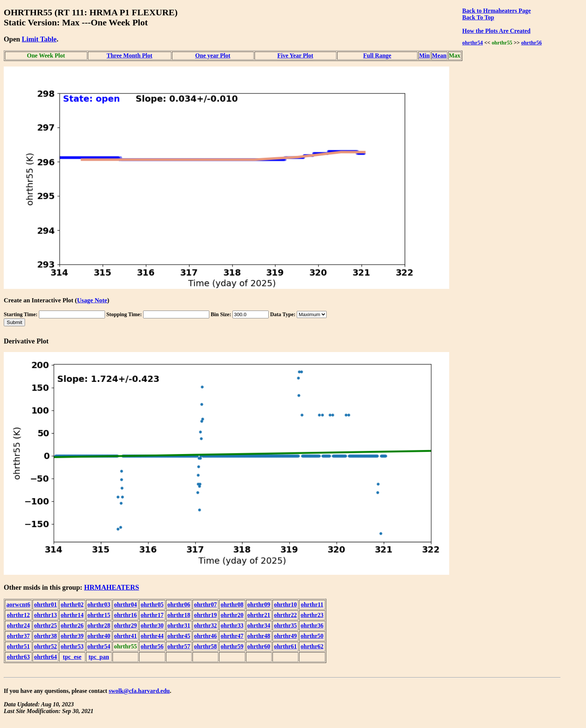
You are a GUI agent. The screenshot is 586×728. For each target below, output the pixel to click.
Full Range (377, 55)
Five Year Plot (295, 55)
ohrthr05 (152, 604)
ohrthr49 (285, 636)
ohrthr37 (18, 636)
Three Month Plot (129, 55)
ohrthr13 (45, 615)
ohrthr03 (99, 604)
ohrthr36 (312, 625)
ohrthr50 (312, 636)
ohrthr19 (205, 615)
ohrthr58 (205, 646)
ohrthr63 (18, 657)
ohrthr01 (45, 604)
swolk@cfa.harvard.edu (139, 691)
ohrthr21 (259, 615)
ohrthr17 (152, 615)
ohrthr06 (179, 604)
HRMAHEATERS (112, 587)
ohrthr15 (99, 615)
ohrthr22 (285, 615)
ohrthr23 (312, 615)
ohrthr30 (152, 625)
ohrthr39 (72, 636)
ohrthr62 (312, 646)
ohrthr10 (285, 604)
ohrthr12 (18, 615)
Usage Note (92, 300)
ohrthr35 (285, 625)
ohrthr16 (125, 615)
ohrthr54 (473, 43)
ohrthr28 (99, 625)
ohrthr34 (259, 625)
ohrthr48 (259, 636)
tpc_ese (72, 657)
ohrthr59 (232, 646)
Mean (439, 55)
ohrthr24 (18, 625)
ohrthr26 (72, 625)
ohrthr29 (125, 625)
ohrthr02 (72, 604)
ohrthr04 (125, 604)
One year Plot (213, 55)
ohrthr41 (125, 636)
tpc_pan (99, 657)
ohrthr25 (45, 625)
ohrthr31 (179, 625)
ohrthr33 (232, 625)
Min (424, 55)
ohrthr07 (205, 604)
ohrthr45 (179, 636)
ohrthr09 (259, 604)
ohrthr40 (99, 636)
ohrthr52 (45, 646)
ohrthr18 (179, 615)
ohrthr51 (18, 646)
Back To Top (478, 17)
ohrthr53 (72, 646)
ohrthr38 (45, 636)
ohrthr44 (152, 636)
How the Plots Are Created (496, 31)
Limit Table (39, 39)
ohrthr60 (259, 646)
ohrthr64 (45, 657)
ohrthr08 (232, 604)
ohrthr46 (205, 636)
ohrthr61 (285, 646)
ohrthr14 (72, 615)
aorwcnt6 (18, 604)
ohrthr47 (232, 636)
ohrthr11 (312, 604)
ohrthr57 (179, 646)
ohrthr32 (205, 625)
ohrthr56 (531, 43)
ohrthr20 (232, 615)
